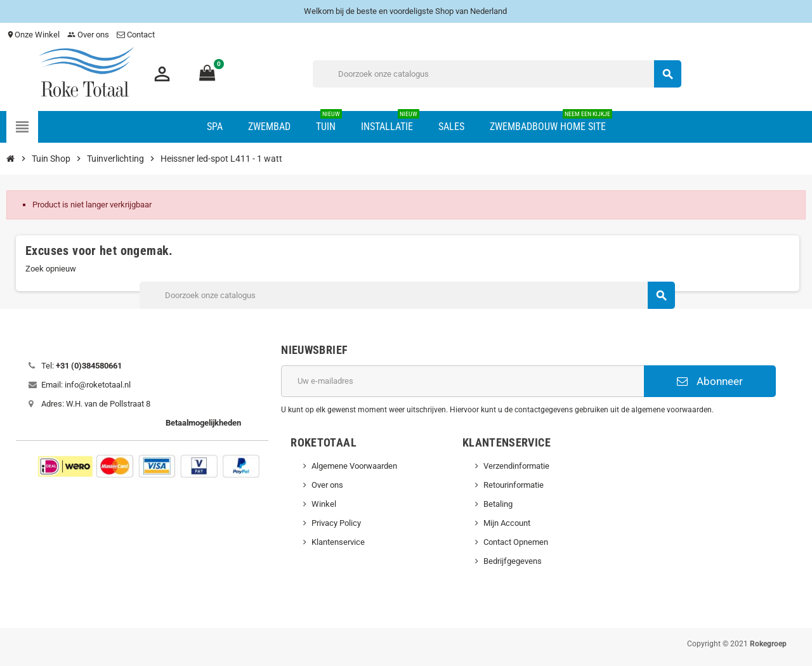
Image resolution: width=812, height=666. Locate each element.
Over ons (88, 35)
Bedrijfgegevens (513, 561)
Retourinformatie (514, 485)
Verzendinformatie (516, 466)
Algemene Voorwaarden (354, 466)
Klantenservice (338, 542)
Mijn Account (507, 523)
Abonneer (710, 381)
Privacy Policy (336, 523)
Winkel (324, 504)
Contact (137, 35)
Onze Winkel (33, 35)
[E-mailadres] (462, 381)
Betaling (498, 504)
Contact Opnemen (516, 542)
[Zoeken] (497, 74)
